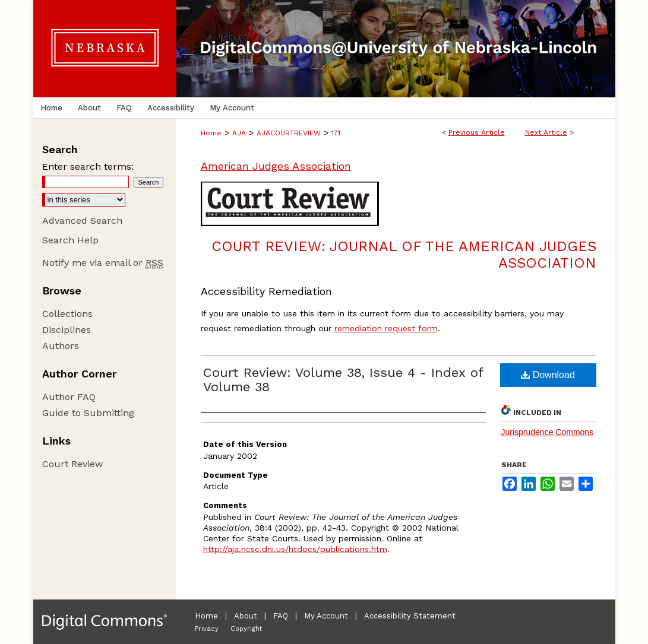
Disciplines (67, 330)
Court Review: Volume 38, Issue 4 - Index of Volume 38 (343, 380)
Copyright (246, 629)
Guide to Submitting (88, 413)
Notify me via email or (103, 263)
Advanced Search (82, 221)
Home (211, 133)
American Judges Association (276, 166)
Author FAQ (69, 397)
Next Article (546, 132)
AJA (239, 133)
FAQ (281, 616)
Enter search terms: (88, 166)
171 (336, 133)
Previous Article (477, 132)
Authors (61, 346)
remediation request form (386, 328)
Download (548, 375)
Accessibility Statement (410, 616)
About (246, 616)
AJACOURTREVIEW (289, 133)
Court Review (72, 464)
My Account (326, 616)
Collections (67, 314)
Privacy (207, 629)
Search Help (70, 240)
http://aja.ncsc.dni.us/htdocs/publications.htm (295, 549)
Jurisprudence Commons (548, 432)
